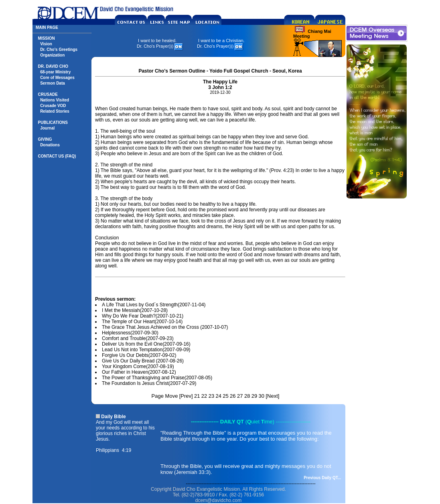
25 (225, 396)
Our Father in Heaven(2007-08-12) (139, 372)
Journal (47, 128)
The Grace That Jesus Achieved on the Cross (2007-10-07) (165, 327)
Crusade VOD (53, 106)
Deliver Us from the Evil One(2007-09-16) (146, 344)
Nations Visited (55, 100)
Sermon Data (53, 83)
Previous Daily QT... (322, 478)
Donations (50, 145)
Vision (46, 44)
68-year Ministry (55, 72)
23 (211, 396)
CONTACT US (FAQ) (57, 156)
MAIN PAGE (47, 27)
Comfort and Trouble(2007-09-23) (138, 338)
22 (204, 396)
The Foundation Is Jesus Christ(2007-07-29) (149, 383)
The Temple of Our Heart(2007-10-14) (142, 322)
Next (273, 396)
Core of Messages (57, 78)
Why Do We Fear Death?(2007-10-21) (143, 316)
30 (262, 396)
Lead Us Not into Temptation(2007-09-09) (146, 350)
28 (247, 396)
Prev (186, 396)
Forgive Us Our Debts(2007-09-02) (139, 355)
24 (218, 396)
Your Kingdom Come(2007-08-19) (138, 366)
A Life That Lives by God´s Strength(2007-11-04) (154, 305)
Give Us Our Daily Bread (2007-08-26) (143, 361)
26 (233, 396)
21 (197, 396)
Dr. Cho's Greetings (59, 50)
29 (254, 396)
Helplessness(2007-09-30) (130, 333)
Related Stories (55, 111)
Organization (52, 55)
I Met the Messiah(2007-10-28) (135, 310)
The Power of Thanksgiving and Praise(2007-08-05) (157, 378)
